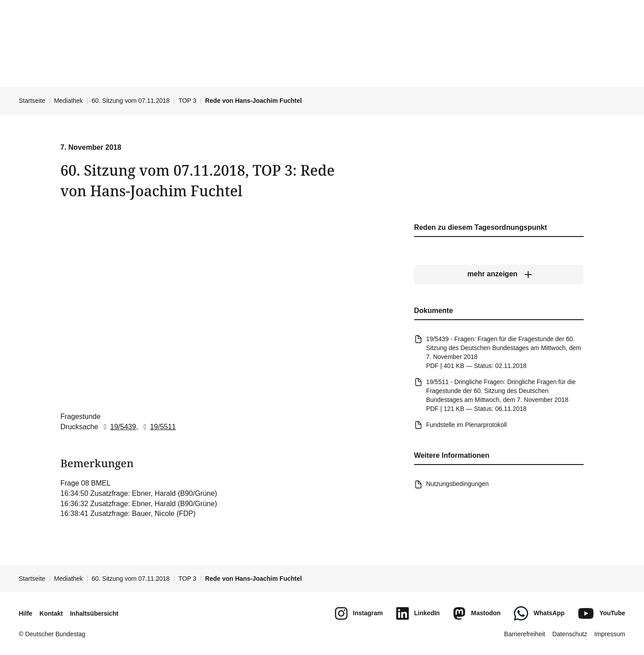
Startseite (32, 101)
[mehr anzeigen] (499, 274)
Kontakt (51, 613)
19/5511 (158, 426)
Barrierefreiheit (525, 634)
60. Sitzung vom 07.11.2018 (131, 101)
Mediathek (69, 101)
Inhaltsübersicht (94, 613)
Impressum (610, 634)
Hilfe (25, 613)
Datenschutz (570, 634)
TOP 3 (187, 101)
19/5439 (118, 426)
